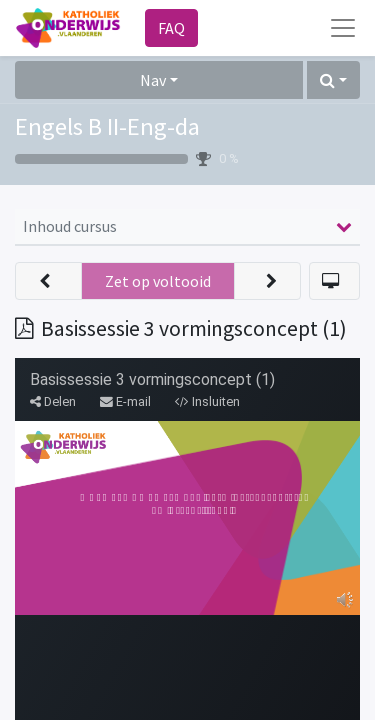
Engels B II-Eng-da (107, 126)
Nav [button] (153, 80)
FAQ (171, 28)
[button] (333, 80)
